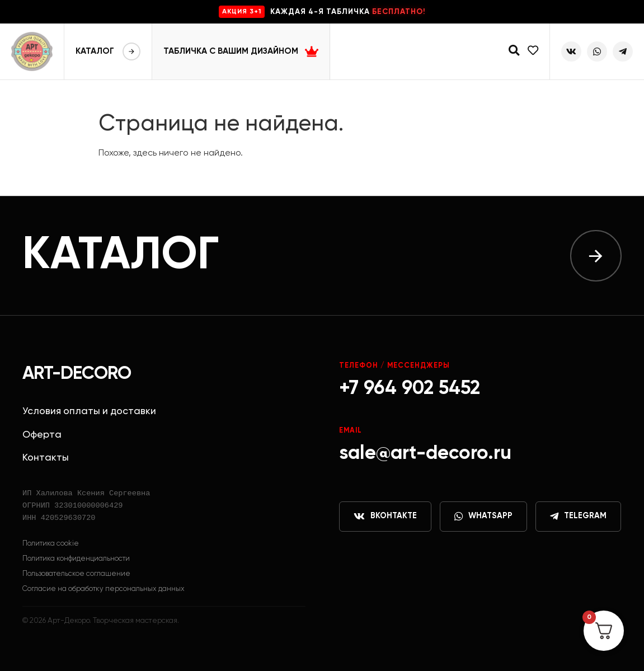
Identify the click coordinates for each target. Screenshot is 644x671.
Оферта (42, 435)
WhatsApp (483, 517)
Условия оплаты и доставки (89, 411)
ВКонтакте (385, 517)
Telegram (578, 517)
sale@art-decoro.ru (425, 454)
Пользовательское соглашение (76, 574)
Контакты (46, 458)
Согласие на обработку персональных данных (104, 589)
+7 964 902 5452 (410, 389)
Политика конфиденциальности (76, 559)
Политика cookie (51, 544)
